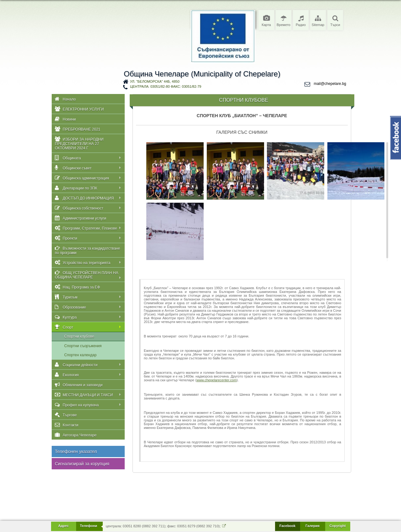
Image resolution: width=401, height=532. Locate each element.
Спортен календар (80, 355)
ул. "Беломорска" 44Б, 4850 (155, 81)
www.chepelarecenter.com (216, 380)
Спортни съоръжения (83, 346)
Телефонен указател (76, 451)
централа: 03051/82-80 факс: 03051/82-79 (166, 86)
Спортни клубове (79, 336)
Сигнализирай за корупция (82, 464)
